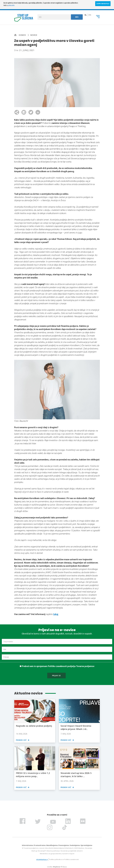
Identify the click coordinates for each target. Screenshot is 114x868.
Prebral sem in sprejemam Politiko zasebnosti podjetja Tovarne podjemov (58, 666)
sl (86, 15)
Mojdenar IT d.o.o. (60, 867)
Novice (34, 35)
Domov (23, 35)
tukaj (56, 614)
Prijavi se (56, 676)
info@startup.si (42, 859)
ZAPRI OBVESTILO (103, 4)
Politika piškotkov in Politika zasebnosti (64, 859)
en (90, 15)
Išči (77, 17)
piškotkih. (11, 5)
